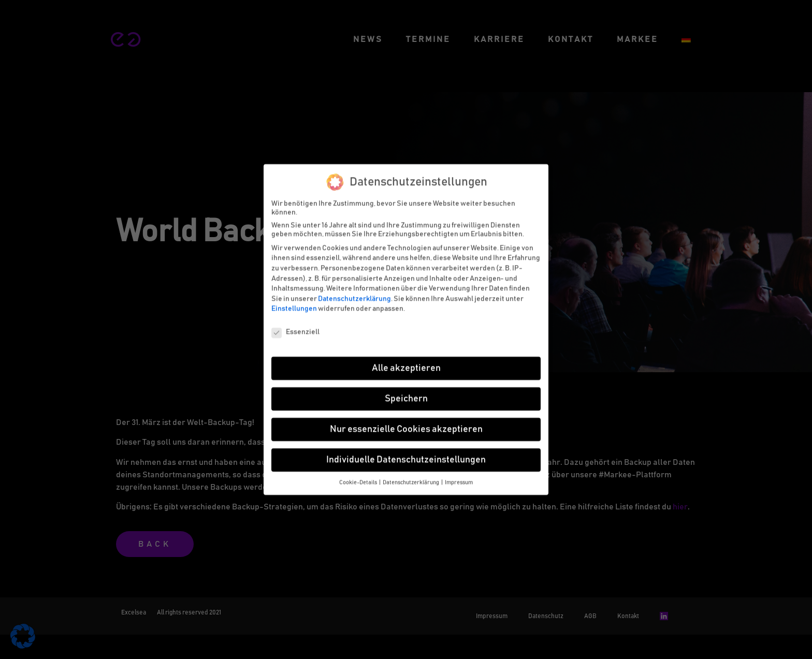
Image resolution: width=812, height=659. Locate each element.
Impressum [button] (459, 479)
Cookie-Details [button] (359, 479)
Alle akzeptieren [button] (406, 364)
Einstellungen (294, 305)
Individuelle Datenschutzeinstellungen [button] (406, 456)
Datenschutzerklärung (354, 295)
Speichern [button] (406, 395)
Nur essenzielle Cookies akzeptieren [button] (406, 426)
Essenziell (295, 329)
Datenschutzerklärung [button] (411, 479)
